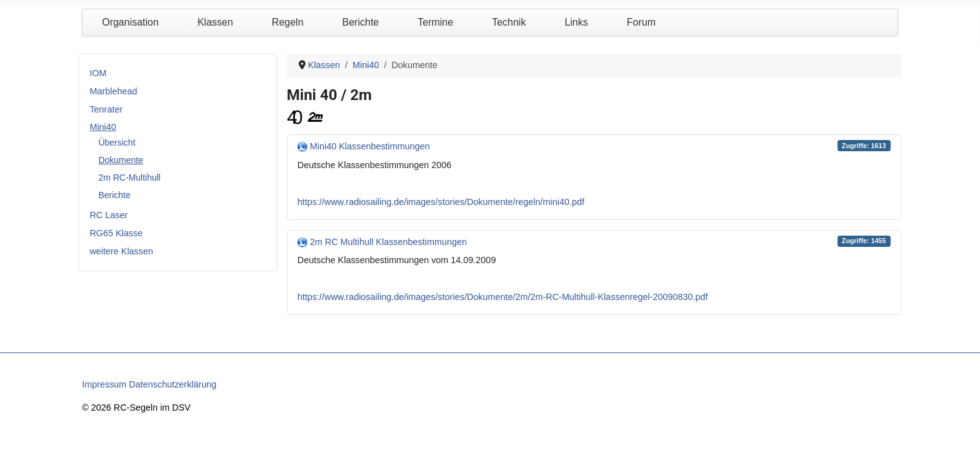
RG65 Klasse (116, 233)
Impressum (104, 384)
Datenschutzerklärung (172, 384)
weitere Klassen (121, 251)
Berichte (361, 22)
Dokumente (121, 160)
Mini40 (102, 127)
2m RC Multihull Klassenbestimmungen (388, 242)
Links (576, 22)
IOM (98, 73)
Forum (641, 22)
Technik (509, 22)
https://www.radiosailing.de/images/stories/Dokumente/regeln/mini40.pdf (441, 202)
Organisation (130, 22)
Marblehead (113, 91)
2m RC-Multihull (129, 177)
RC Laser (108, 215)
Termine (435, 22)
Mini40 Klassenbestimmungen (370, 146)
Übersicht (117, 142)
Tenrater (106, 109)
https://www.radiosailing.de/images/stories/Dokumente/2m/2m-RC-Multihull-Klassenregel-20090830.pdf (503, 297)
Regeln (288, 22)
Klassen (215, 22)
